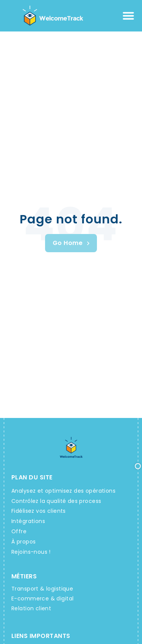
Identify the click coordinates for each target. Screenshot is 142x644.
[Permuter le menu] (128, 16)
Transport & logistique (42, 589)
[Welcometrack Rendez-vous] (71, 243)
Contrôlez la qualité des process (56, 501)
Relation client (31, 608)
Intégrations (28, 521)
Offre (19, 531)
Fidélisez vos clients (39, 511)
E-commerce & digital (42, 598)
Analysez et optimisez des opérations (63, 491)
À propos (23, 542)
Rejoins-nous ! (31, 552)
